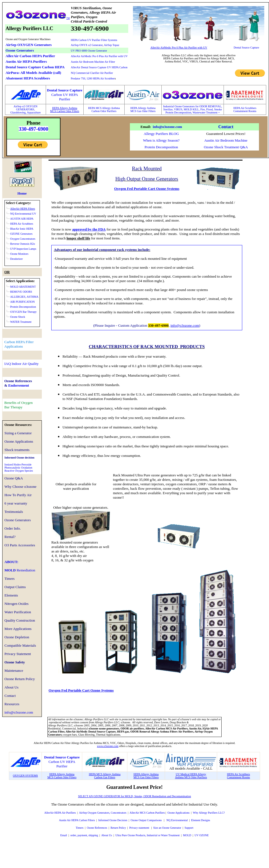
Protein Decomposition (161, 147)
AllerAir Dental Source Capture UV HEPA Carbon (99, 67)
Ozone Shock (18, 317)
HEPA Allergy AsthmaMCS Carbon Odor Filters (65, 110)
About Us (107, 835)
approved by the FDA (89, 229)
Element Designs (201, 820)
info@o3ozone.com (167, 127)
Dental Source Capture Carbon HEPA (35, 67)
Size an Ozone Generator (167, 828)
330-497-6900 (33, 129)
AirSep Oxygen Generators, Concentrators (103, 813)
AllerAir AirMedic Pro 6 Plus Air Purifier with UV (99, 56)
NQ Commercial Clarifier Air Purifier (92, 73)
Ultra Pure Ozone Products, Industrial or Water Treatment (148, 835)
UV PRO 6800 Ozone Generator (89, 51)
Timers (79, 828)
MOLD (20, 570)
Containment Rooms (245, 111)
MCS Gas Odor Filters (143, 111)
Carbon (96, 111)
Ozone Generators (20, 50)
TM (68, 18)
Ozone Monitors (19, 254)
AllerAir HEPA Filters (23, 209)
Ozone (171, 813)
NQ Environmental (177, 820)
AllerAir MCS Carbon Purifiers (147, 813)
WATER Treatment (21, 322)
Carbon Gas (101, 777)
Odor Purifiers (108, 111)
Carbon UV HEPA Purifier (62, 764)
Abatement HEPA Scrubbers (28, 78)
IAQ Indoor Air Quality (22, 364)
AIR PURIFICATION (23, 302)
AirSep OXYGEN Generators (29, 45)
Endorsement (19, 385)
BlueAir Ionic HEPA (22, 229)
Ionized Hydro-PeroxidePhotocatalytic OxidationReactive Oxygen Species (19, 468)
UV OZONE (201, 835)
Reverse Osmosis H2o (23, 244)
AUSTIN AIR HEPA (22, 219)
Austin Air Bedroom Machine (226, 140)
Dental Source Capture (246, 48)
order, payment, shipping (84, 835)
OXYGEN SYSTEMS (25, 776)
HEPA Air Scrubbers (245, 108)
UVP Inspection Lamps (23, 249)
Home (22, 193)
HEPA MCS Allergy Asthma (104, 108)
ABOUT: (11, 562)
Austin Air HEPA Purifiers (26, 61)
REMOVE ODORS (21, 292)
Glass (13, 112)
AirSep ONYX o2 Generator (87, 45)
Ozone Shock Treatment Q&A (226, 147)
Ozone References (97, 828)
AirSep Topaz (112, 45)
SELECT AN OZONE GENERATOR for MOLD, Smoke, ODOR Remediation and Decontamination (134, 796)
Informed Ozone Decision (113, 820)
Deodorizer (17, 259)
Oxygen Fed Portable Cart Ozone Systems (147, 189)
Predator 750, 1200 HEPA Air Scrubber (93, 78)
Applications (182, 813)
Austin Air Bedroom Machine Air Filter (93, 62)
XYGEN (32, 106)
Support (189, 828)
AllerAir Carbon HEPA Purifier (30, 56)
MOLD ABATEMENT (23, 287)
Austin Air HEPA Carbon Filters (77, 820)
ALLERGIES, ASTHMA (24, 297)
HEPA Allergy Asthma (143, 108)
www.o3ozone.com (108, 746)
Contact (226, 127)
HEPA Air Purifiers (65, 813)
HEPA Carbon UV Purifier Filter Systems (94, 40)
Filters (111, 777)
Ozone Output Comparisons (146, 820)
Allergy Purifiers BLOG (161, 134)
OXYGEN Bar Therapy (24, 312)
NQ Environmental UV (23, 214)
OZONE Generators (21, 234)
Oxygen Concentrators (23, 239)
